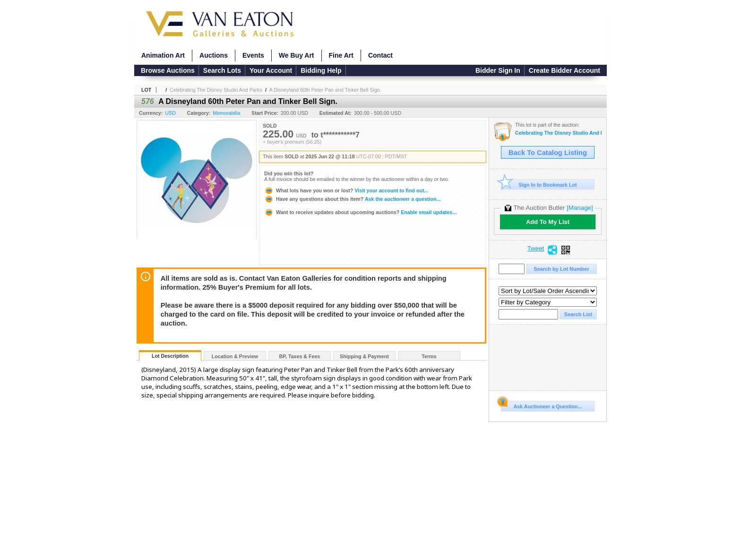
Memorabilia (226, 113)
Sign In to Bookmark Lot (539, 185)
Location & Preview (235, 356)
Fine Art (341, 55)
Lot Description (170, 356)
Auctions (214, 55)
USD (170, 113)
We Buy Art (297, 55)
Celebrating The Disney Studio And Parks (216, 90)
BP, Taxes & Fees (300, 356)
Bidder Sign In (498, 70)
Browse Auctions (168, 70)
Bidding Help (321, 70)
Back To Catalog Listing (548, 153)
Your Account (271, 70)
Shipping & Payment (364, 356)
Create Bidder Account (564, 70)
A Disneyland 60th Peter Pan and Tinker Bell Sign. (325, 90)
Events (253, 55)
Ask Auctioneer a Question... (541, 405)
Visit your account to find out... (346, 190)
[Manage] (580, 208)
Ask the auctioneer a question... (352, 199)
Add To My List (548, 222)
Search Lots (222, 70)
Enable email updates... (360, 212)
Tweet (536, 249)
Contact (380, 55)
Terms (429, 356)
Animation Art (163, 55)
